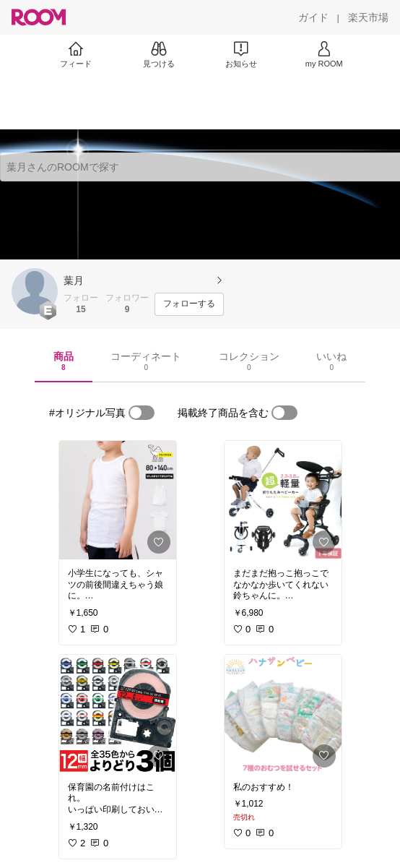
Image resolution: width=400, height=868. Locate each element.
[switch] (142, 413)
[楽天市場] (368, 17)
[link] (118, 500)
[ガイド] (313, 17)
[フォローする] (189, 304)
